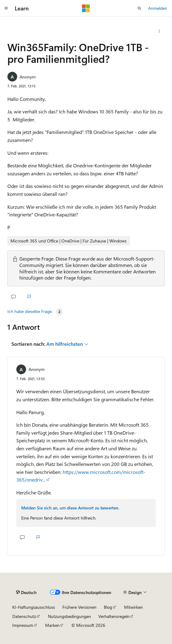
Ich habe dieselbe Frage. (30, 311)
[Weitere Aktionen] (159, 31)
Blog (108, 607)
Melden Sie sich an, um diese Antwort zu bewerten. (70, 508)
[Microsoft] (86, 8)
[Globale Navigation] (6, 8)
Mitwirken (133, 607)
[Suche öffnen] (139, 8)
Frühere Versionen (79, 607)
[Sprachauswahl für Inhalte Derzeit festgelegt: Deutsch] (26, 593)
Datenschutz (24, 616)
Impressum (23, 625)
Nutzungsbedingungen (69, 616)
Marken (52, 625)
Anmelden (158, 8)
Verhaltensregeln (114, 616)
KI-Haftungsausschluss (34, 607)
